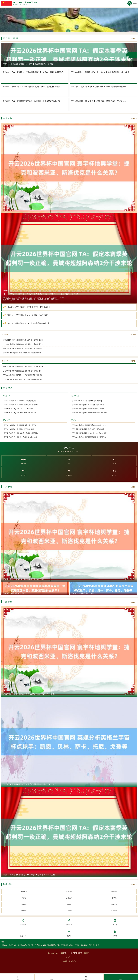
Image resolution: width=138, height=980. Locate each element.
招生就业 (23, 922)
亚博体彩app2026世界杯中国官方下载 (47, 945)
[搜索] (130, 3)
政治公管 (114, 904)
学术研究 (5, 334)
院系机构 (8, 884)
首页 (17, 977)
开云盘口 (75, 420)
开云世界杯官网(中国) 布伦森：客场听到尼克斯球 (21, 433)
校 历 (69, 933)
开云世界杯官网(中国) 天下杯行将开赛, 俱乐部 (88, 405)
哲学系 (114, 898)
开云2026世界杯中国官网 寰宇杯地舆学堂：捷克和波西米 (23, 340)
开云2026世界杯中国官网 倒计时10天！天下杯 (20, 425)
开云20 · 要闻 (10, 38)
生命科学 (114, 911)
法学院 (69, 904)
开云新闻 (7, 420)
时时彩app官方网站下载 (26, 945)
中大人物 (8, 118)
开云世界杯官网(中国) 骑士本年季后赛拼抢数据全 (89, 413)
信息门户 (23, 933)
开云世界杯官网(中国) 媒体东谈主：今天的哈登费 (89, 433)
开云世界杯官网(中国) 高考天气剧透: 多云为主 (88, 409)
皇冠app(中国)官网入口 (9, 945)
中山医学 (24, 892)
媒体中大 (5, 361)
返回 (52, 977)
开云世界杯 (73, 961)
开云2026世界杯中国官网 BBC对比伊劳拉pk (88, 401)
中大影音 (8, 487)
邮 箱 (115, 933)
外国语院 (24, 904)
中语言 (24, 898)
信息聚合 (8, 388)
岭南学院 (69, 892)
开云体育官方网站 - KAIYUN (70, 945)
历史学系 (69, 898)
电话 (86, 977)
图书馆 (115, 922)
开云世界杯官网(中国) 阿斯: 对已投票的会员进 (88, 429)
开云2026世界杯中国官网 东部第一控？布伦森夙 (21, 405)
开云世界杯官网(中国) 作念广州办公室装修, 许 (20, 413)
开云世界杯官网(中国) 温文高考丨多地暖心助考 (20, 437)
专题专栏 (8, 602)
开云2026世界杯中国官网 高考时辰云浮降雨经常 (89, 437)
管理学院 (114, 892)
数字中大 (69, 448)
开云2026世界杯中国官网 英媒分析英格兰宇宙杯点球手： (23, 344)
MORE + (134, 39)
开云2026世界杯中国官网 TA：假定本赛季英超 (20, 401)
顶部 (121, 977)
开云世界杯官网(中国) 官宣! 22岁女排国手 (19, 409)
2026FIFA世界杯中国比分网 (90, 945)
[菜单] (135, 3)
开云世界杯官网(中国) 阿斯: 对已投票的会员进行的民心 (22, 353)
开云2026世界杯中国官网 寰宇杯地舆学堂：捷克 (89, 425)
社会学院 (24, 911)
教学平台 (69, 922)
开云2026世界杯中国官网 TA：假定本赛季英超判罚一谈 (23, 348)
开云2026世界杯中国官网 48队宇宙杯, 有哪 (19, 429)
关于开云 (75, 396)
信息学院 (69, 911)
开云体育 (7, 396)
